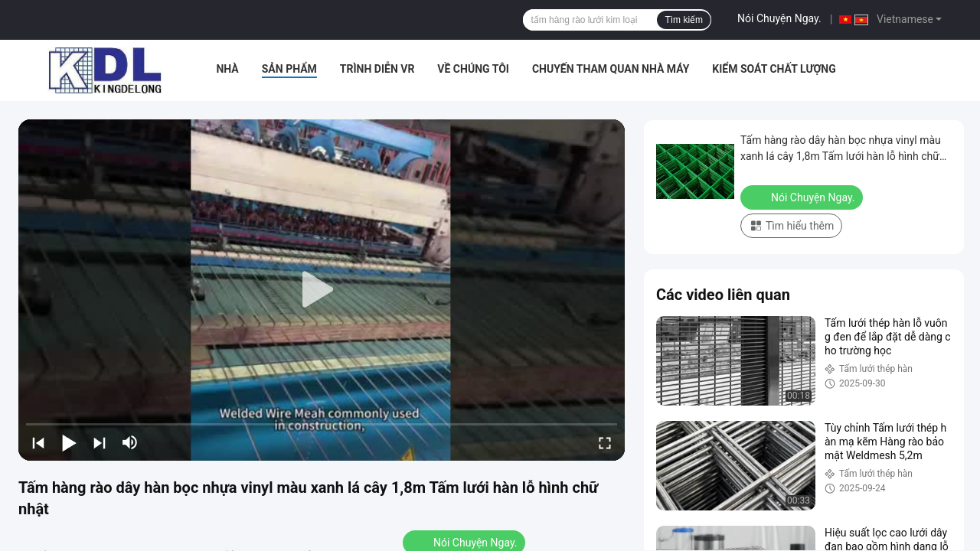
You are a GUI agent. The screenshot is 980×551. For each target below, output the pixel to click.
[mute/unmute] (130, 442)
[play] (322, 290)
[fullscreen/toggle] (605, 442)
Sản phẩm (289, 69)
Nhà (227, 69)
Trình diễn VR (377, 69)
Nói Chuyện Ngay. (779, 18)
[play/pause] (69, 442)
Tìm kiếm (684, 20)
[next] (100, 442)
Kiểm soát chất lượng (774, 69)
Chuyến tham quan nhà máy (611, 69)
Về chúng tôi (473, 69)
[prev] (38, 442)
